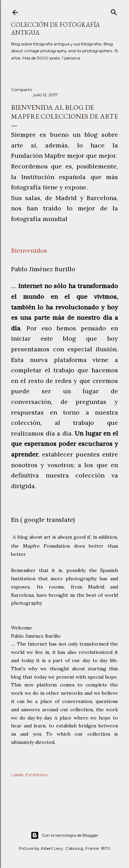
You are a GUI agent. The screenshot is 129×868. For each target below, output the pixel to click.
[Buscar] (114, 11)
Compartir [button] (22, 90)
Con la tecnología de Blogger (64, 835)
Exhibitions (36, 775)
